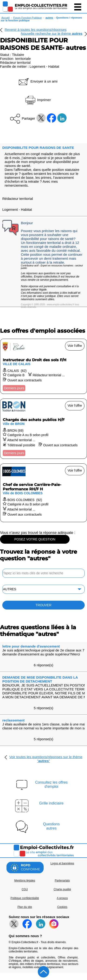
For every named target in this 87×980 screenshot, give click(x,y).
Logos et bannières (62, 863)
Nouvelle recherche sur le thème (52, 34)
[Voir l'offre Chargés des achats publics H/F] (43, 429)
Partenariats (62, 881)
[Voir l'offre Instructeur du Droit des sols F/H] (43, 366)
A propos (62, 898)
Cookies (62, 907)
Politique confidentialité (25, 898)
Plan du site (25, 907)
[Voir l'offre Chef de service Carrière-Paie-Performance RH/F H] (43, 493)
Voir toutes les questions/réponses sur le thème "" (46, 759)
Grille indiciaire (51, 803)
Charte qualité (62, 889)
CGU (25, 889)
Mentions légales (25, 881)
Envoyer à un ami (38, 81)
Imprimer (38, 100)
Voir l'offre (75, 346)
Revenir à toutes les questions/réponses (36, 30)
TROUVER (43, 605)
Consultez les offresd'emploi (51, 784)
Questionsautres (51, 826)
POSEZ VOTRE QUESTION (35, 539)
